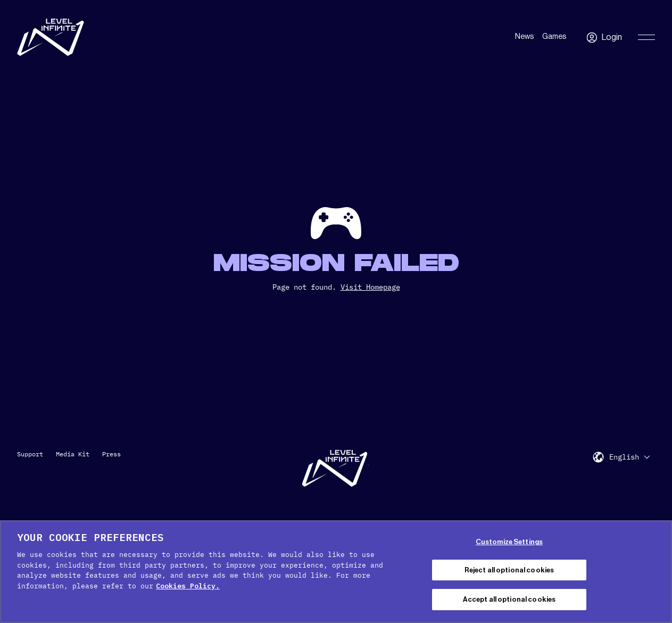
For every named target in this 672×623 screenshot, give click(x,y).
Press (111, 454)
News (524, 37)
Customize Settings (509, 542)
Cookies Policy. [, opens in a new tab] (188, 586)
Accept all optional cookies (509, 599)
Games (554, 37)
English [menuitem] (624, 457)
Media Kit (73, 454)
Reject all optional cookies (509, 570)
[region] (336, 572)
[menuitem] (629, 457)
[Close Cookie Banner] (655, 570)
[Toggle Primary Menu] (646, 37)
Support (30, 454)
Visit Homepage (370, 287)
